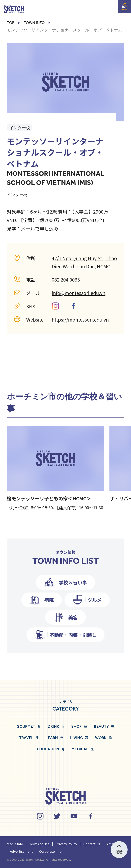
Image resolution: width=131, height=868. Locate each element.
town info (34, 23)
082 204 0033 (66, 279)
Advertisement (21, 851)
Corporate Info (50, 851)
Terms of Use (39, 844)
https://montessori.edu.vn (80, 319)
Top (11, 23)
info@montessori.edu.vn (79, 293)
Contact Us (92, 844)
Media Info (15, 844)
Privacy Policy (66, 844)
